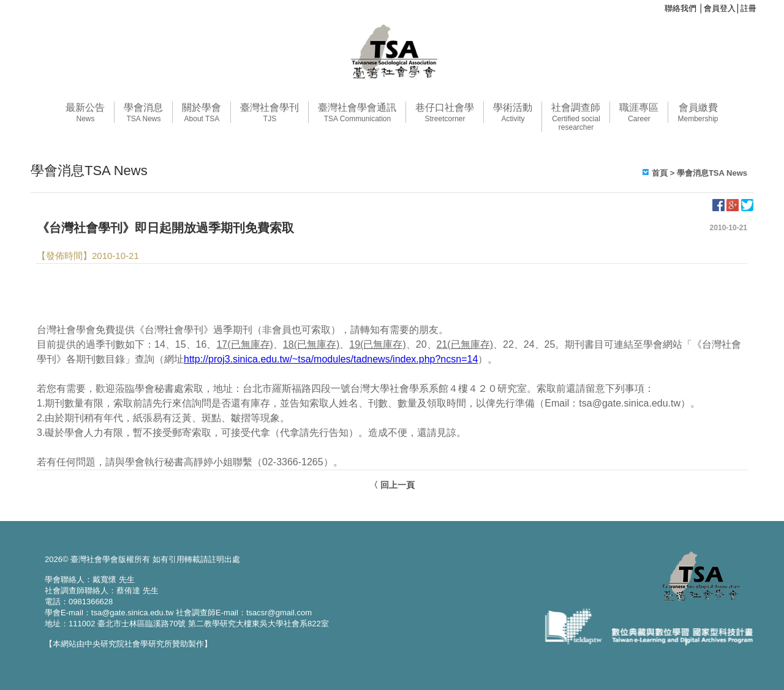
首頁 (660, 173)
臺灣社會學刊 (269, 113)
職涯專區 (639, 113)
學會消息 (143, 113)
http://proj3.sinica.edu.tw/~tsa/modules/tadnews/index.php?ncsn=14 (331, 359)
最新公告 (85, 113)
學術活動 (513, 113)
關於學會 (202, 113)
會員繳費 (698, 113)
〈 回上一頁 (392, 485)
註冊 (748, 8)
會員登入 (720, 8)
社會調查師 (576, 117)
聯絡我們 (680, 8)
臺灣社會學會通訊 (357, 113)
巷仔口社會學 (445, 113)
